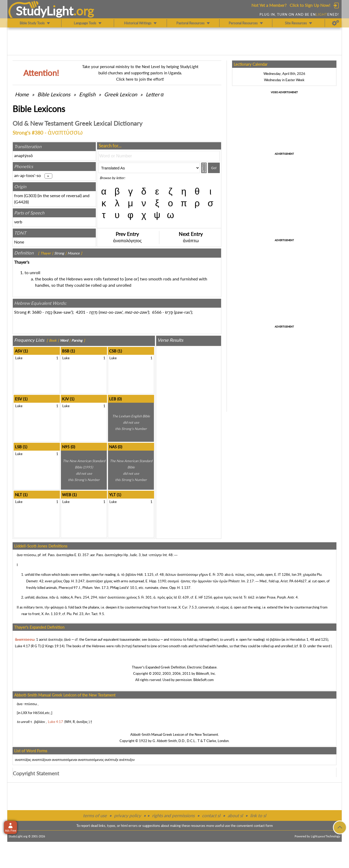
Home (22, 94)
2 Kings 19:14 (53, 646)
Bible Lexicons (54, 94)
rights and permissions (173, 816)
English (87, 94)
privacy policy (128, 816)
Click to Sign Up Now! (310, 5)
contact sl (211, 816)
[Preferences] (336, 23)
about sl (235, 816)
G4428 (21, 202)
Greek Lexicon (121, 94)
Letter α (155, 94)
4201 (81, 312)
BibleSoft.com (204, 680)
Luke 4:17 (22, 646)
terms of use (95, 816)
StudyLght (45, 11)
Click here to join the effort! (140, 79)
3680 (37, 312)
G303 (30, 195)
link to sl (258, 816)
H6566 (39, 713)
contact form (263, 826)
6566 (157, 312)
